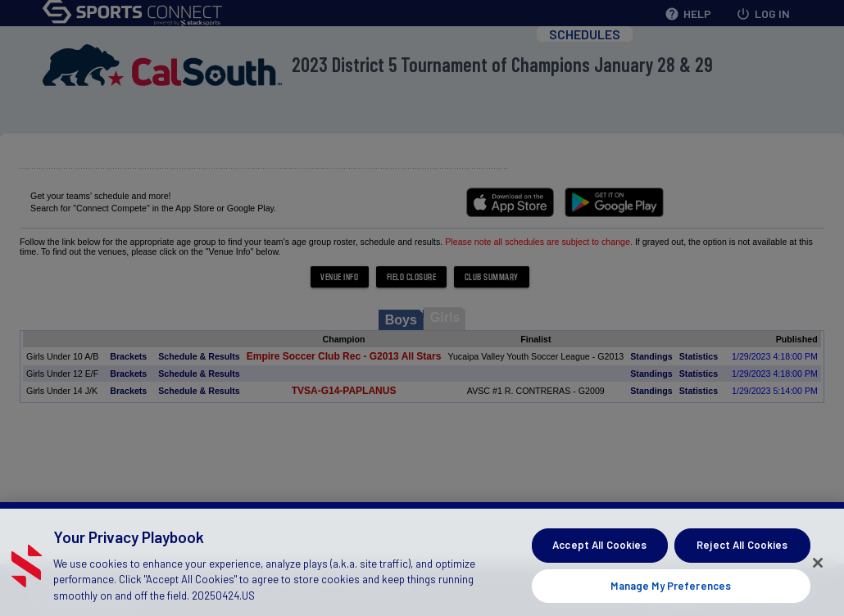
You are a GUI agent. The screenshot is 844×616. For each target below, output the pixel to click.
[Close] (818, 568)
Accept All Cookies (599, 550)
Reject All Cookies (742, 550)
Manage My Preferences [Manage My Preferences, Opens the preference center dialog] (671, 591)
